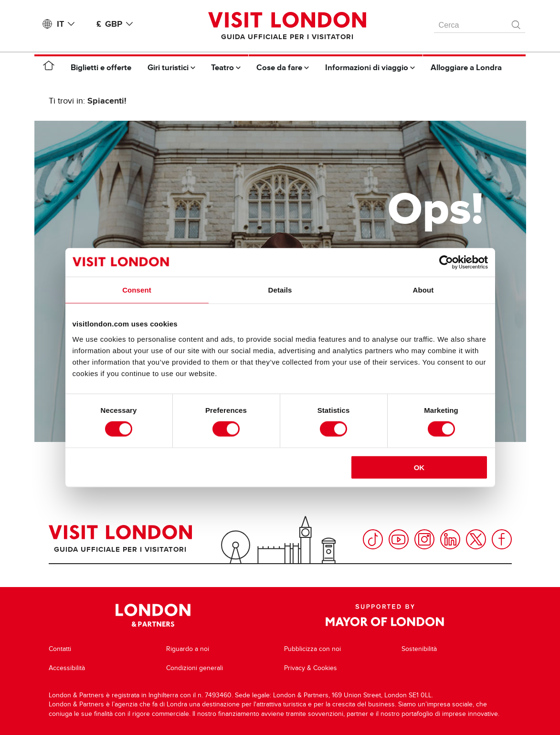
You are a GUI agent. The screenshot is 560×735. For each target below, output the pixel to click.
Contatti (60, 649)
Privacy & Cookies (311, 668)
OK (419, 467)
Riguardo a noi (188, 649)
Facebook (502, 539)
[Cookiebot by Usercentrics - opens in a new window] (446, 262)
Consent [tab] (137, 290)
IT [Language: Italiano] (68, 24)
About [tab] (423, 290)
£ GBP (116, 24)
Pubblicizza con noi (312, 649)
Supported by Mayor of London (385, 615)
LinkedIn (450, 539)
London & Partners (153, 615)
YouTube (399, 539)
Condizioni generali (195, 668)
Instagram (424, 539)
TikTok (373, 539)
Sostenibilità (419, 649)
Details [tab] (280, 290)
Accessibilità (67, 668)
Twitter (476, 539)
